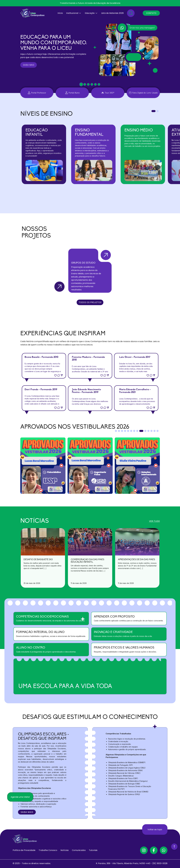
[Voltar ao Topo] (174, 847)
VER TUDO (154, 521)
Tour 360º (109, 93)
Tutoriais (93, 850)
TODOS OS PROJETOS (90, 302)
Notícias (65, 850)
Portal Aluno (74, 93)
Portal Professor (39, 93)
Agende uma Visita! (20, 797)
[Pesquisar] (131, 13)
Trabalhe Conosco (48, 850)
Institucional (72, 13)
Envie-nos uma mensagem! (142, 28)
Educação (90, 13)
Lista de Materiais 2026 (112, 13)
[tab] (81, 84)
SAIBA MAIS (29, 65)
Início (60, 13)
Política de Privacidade (24, 850)
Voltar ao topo (155, 829)
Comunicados (79, 850)
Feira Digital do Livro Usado (145, 93)
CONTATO (151, 13)
